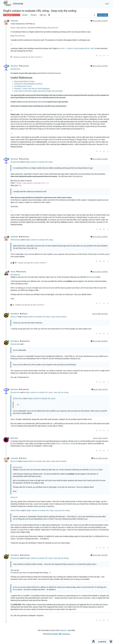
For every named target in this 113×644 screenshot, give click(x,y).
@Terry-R (14, 317)
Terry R (13, 272)
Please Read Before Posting (24, 81)
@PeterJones (24, 237)
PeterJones (14, 66)
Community (18, 4)
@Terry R (24, 314)
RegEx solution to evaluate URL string (39, 162)
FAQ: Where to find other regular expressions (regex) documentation (38, 91)
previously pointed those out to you (33, 102)
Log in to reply (103, 15)
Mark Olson (14, 438)
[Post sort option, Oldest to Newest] (94, 15)
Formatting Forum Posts (23, 86)
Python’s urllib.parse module (65, 444)
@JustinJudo (24, 66)
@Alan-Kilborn (16, 510)
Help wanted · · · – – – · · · (12, 15)
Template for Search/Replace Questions (28, 84)
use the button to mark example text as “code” (77, 48)
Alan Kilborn (15, 314)
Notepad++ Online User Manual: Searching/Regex (32, 89)
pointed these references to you (49, 73)
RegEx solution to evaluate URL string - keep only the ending (44, 317)
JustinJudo (14, 21)
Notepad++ (64, 630)
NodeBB (55, 634)
